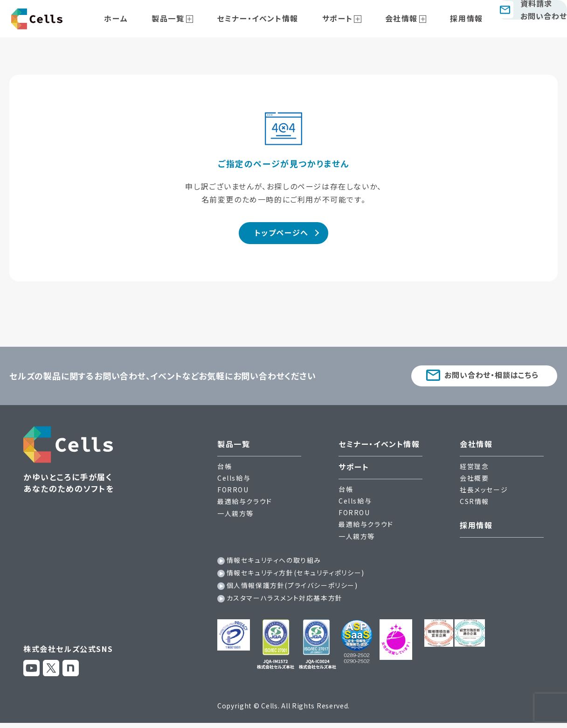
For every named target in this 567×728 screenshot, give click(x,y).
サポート (342, 18)
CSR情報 (474, 505)
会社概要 (474, 482)
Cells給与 (234, 482)
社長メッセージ (484, 493)
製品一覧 (194, 18)
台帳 (225, 469)
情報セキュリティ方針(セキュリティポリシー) (296, 576)
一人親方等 (235, 517)
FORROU (233, 493)
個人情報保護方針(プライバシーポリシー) (292, 589)
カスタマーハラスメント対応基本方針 (285, 602)
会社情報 (394, 18)
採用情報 (449, 18)
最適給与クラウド (245, 505)
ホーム (153, 18)
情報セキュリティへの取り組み (274, 563)
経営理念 (474, 469)
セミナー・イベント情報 (273, 18)
